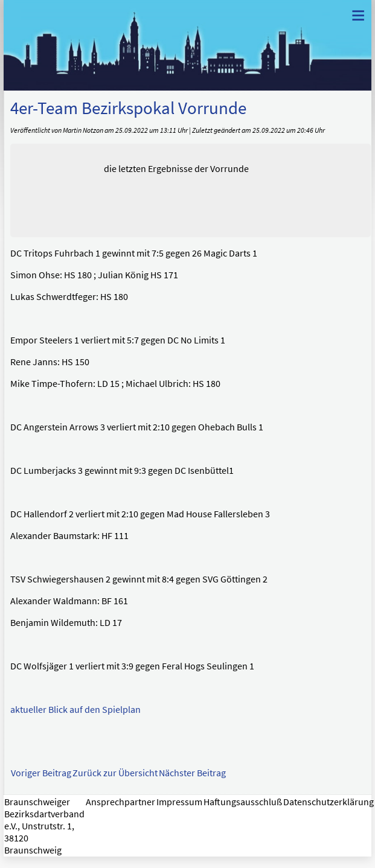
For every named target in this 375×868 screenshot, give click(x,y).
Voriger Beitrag (41, 773)
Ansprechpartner (120, 802)
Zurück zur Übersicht (115, 773)
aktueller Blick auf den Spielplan (75, 709)
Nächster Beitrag (192, 773)
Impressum (179, 802)
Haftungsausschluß (243, 802)
